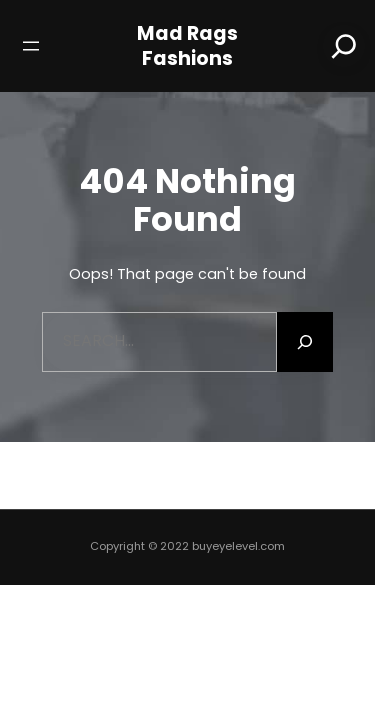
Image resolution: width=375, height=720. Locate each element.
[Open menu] (31, 46)
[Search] (344, 46)
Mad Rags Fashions (187, 46)
